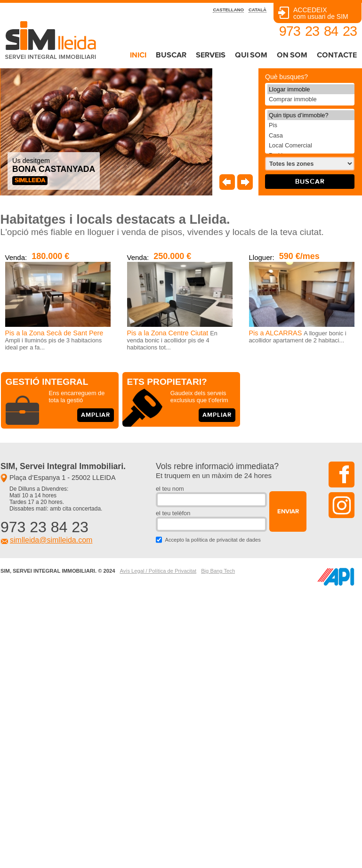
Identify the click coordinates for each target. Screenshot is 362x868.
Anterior (227, 182)
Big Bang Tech (218, 571)
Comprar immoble (311, 99)
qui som (251, 55)
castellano (228, 10)
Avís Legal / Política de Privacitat (158, 571)
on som (292, 55)
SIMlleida (30, 181)
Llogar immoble (311, 89)
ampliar (96, 415)
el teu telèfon (173, 513)
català (257, 10)
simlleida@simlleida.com (51, 540)
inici (138, 55)
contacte (337, 55)
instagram (342, 505)
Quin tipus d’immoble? (311, 115)
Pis (311, 125)
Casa (311, 135)
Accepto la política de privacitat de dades (213, 540)
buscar (171, 55)
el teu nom (170, 489)
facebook (342, 475)
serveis (211, 55)
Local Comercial (311, 145)
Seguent (245, 182)
